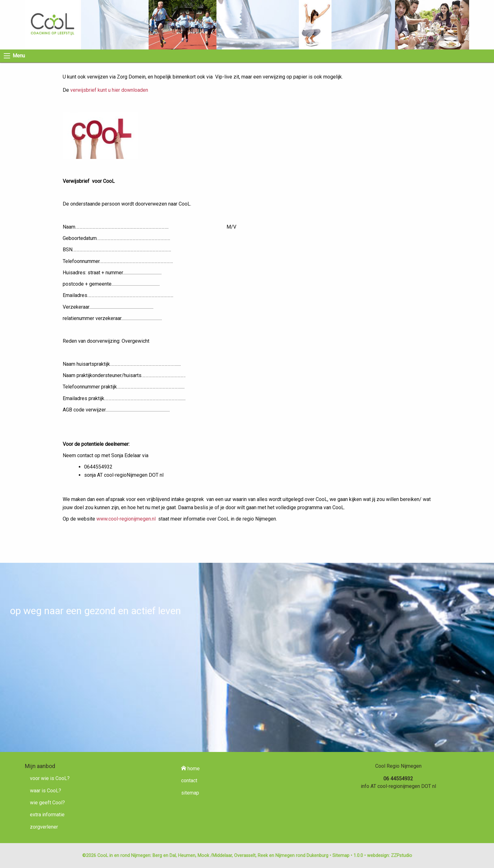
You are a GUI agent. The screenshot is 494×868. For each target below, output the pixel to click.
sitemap (190, 793)
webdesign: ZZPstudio (390, 856)
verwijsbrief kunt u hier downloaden (109, 90)
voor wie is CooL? (50, 778)
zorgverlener (44, 827)
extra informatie (47, 815)
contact (189, 781)
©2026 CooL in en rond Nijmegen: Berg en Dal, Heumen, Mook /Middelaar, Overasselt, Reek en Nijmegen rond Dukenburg (205, 856)
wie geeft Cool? (47, 803)
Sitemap (341, 856)
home (190, 769)
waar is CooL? (46, 791)
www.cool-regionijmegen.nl (126, 519)
